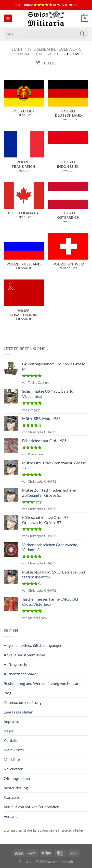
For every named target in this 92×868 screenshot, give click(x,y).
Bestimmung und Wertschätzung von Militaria (43, 683)
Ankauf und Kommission (24, 655)
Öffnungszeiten (17, 778)
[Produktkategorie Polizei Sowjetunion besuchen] (24, 303)
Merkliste (12, 759)
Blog (7, 693)
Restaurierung (16, 788)
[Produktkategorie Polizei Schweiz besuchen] (68, 254)
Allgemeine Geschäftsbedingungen (33, 645)
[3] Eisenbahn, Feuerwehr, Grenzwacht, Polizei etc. (46, 51)
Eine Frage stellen (19, 712)
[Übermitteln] (82, 34)
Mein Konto (14, 750)
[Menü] (8, 19)
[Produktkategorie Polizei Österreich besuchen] (68, 205)
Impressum (13, 721)
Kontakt (11, 740)
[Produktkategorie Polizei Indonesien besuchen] (68, 154)
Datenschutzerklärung (23, 702)
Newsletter (13, 769)
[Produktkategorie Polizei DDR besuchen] (24, 101)
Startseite (12, 797)
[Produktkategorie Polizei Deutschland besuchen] (68, 103)
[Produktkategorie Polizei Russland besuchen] (24, 254)
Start (17, 49)
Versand (11, 816)
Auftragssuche (16, 664)
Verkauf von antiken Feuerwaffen (32, 807)
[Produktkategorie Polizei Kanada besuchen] (24, 203)
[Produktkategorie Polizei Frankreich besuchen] (24, 154)
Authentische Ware (20, 674)
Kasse (9, 731)
